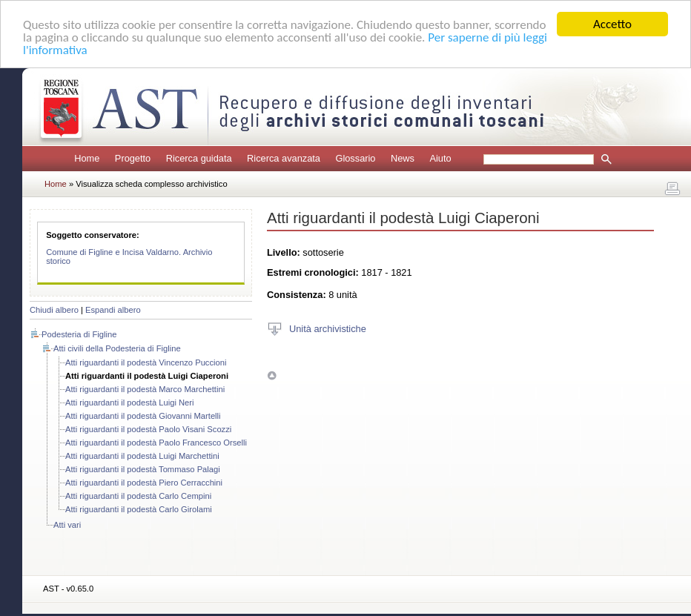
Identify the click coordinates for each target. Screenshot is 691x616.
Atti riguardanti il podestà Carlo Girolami (139, 509)
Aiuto (440, 158)
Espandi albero (113, 310)
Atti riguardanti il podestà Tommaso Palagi (143, 469)
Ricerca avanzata (284, 158)
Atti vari (67, 525)
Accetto (612, 24)
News (403, 158)
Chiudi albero (54, 310)
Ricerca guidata (199, 158)
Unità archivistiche (328, 328)
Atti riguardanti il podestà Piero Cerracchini (144, 483)
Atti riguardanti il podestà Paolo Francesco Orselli (156, 443)
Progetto (133, 158)
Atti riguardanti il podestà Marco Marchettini (145, 389)
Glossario (355, 158)
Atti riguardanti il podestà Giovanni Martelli (143, 416)
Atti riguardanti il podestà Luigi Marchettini (142, 456)
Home (87, 158)
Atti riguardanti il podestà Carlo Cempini (138, 496)
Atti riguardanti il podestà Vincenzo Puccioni (146, 362)
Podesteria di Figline (79, 334)
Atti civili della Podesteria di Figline (117, 348)
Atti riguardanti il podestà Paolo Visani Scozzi (148, 429)
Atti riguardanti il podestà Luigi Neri (130, 403)
